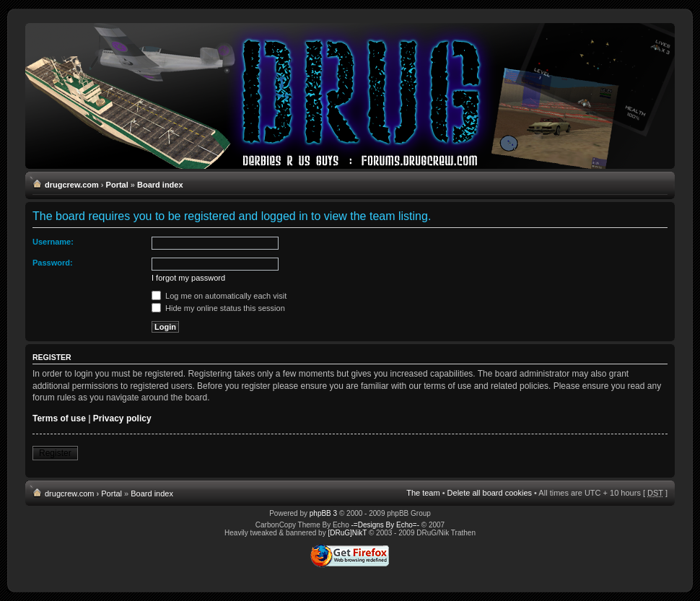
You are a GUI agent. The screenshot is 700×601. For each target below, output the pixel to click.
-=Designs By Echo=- (386, 525)
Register (55, 453)
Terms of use (59, 418)
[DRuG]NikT (347, 533)
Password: (53, 263)
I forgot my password (188, 278)
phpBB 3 (323, 513)
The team (423, 493)
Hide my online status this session (218, 308)
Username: (53, 242)
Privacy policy (122, 418)
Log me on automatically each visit (219, 296)
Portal (117, 185)
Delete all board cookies (490, 493)
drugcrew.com (72, 185)
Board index (160, 185)
